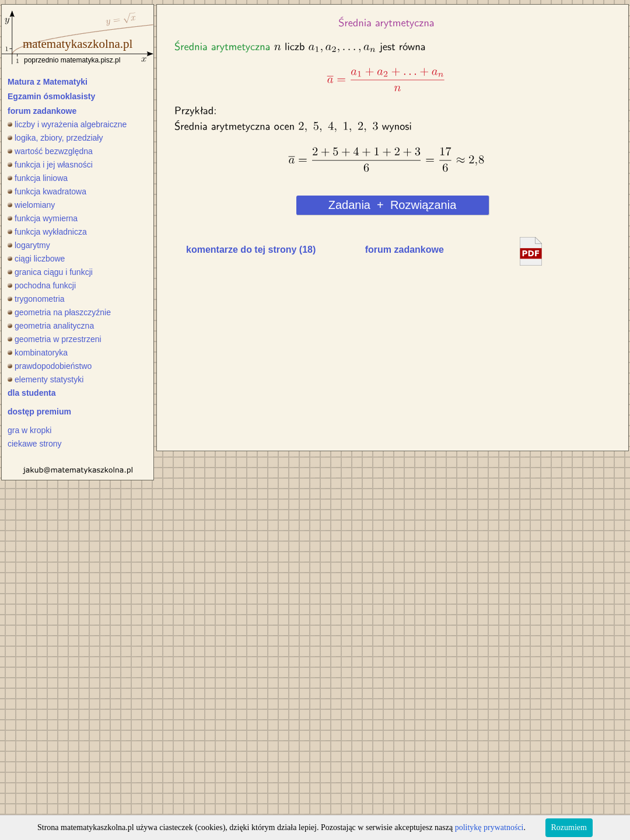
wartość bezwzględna (50, 151)
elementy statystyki (45, 379)
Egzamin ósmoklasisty (51, 96)
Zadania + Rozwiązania (393, 205)
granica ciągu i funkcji (50, 272)
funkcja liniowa (38, 178)
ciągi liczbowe (36, 259)
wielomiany (31, 205)
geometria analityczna (51, 326)
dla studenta (32, 393)
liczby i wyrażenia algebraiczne (67, 124)
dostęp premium (39, 412)
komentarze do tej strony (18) (251, 250)
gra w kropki (29, 430)
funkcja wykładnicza (47, 232)
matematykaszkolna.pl (78, 44)
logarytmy (29, 245)
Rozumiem (569, 827)
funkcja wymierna (43, 218)
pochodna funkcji (42, 285)
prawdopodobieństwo (50, 366)
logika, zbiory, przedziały (55, 138)
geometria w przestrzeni (55, 339)
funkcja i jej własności (50, 165)
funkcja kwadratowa (47, 191)
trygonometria (36, 299)
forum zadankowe (42, 111)
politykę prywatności (489, 827)
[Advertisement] (272, 355)
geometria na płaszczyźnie (59, 312)
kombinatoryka (38, 353)
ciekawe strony (35, 444)
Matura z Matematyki (48, 82)
